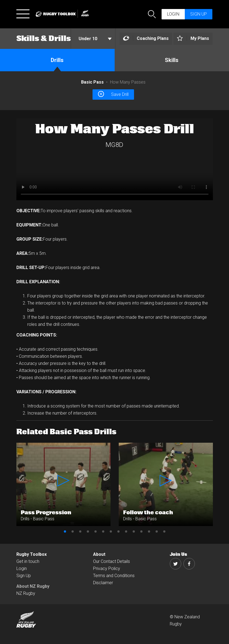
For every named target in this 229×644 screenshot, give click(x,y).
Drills (57, 60)
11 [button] (141, 531)
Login (173, 14)
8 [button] (118, 531)
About (99, 554)
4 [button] (88, 531)
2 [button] (73, 531)
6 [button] (103, 531)
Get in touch (28, 561)
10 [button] (134, 531)
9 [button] (126, 531)
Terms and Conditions (114, 576)
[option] (115, 159)
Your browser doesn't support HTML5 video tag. (115, 159)
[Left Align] (146, 39)
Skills (172, 60)
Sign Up (24, 576)
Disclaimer (103, 583)
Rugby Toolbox (32, 554)
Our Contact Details (111, 561)
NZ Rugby (26, 593)
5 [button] (96, 531)
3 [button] (80, 531)
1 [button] (65, 531)
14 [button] (164, 531)
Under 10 (95, 39)
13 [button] (157, 531)
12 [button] (149, 531)
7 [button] (111, 531)
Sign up (199, 14)
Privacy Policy (107, 568)
